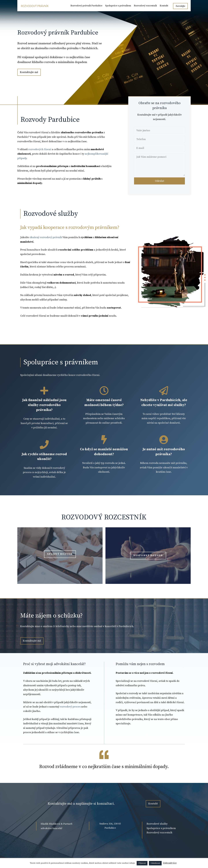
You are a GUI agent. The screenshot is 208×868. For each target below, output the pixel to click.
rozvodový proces (70, 707)
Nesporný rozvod (148, 555)
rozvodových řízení (39, 149)
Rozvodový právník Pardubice (86, 6)
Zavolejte (180, 6)
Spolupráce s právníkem (118, 6)
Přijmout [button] (142, 863)
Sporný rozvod (60, 554)
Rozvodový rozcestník (145, 6)
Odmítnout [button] (155, 863)
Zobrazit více (170, 863)
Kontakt (164, 6)
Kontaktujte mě (29, 72)
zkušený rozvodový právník (45, 237)
